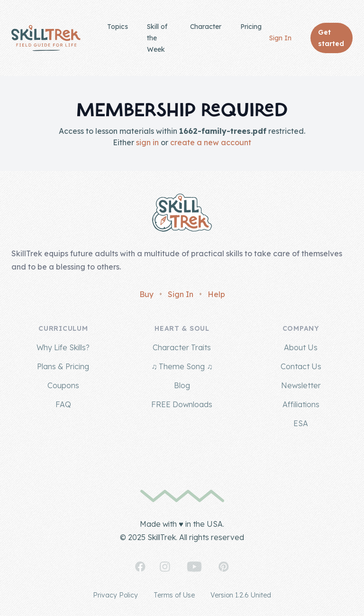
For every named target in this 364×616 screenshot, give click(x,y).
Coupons (63, 385)
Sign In (280, 38)
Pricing (251, 27)
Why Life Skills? (63, 347)
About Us (301, 347)
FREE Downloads (182, 404)
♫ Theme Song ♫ (182, 366)
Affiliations (301, 404)
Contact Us (301, 366)
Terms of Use (174, 595)
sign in (147, 142)
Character (206, 27)
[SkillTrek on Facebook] (140, 567)
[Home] (46, 38)
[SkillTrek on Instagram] (165, 567)
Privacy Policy (115, 595)
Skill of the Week (157, 38)
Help (216, 294)
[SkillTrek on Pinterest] (224, 567)
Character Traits (182, 347)
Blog (182, 385)
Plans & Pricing (63, 366)
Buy (146, 294)
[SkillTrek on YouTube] (194, 567)
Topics (118, 27)
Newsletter (301, 385)
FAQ (63, 404)
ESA (301, 423)
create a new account (211, 142)
